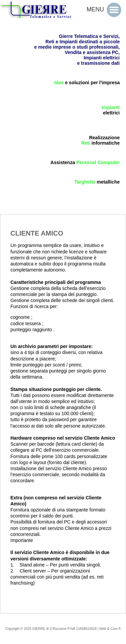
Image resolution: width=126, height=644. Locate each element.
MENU (105, 9)
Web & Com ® (110, 629)
